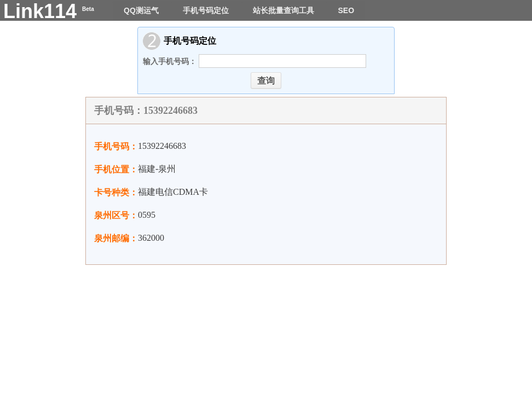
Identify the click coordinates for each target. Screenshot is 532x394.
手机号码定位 (207, 10)
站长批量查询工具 (285, 10)
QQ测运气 (142, 10)
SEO (346, 10)
